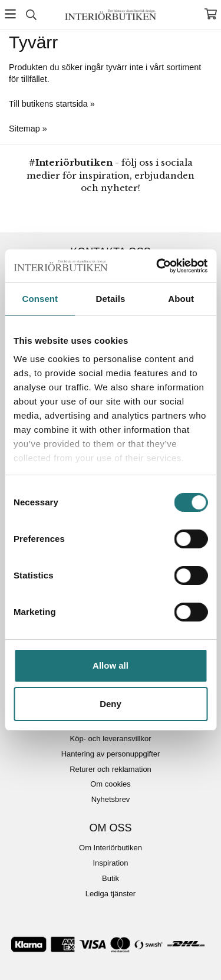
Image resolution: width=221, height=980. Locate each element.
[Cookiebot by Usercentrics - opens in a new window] (157, 266)
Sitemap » (28, 129)
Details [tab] (111, 299)
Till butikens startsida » (52, 104)
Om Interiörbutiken (111, 848)
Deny (111, 704)
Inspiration (111, 863)
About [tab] (181, 299)
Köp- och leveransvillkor (110, 739)
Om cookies (111, 784)
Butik (111, 878)
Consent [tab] (40, 299)
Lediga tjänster (111, 894)
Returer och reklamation (111, 769)
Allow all (111, 665)
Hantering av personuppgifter (111, 754)
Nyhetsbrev (111, 799)
